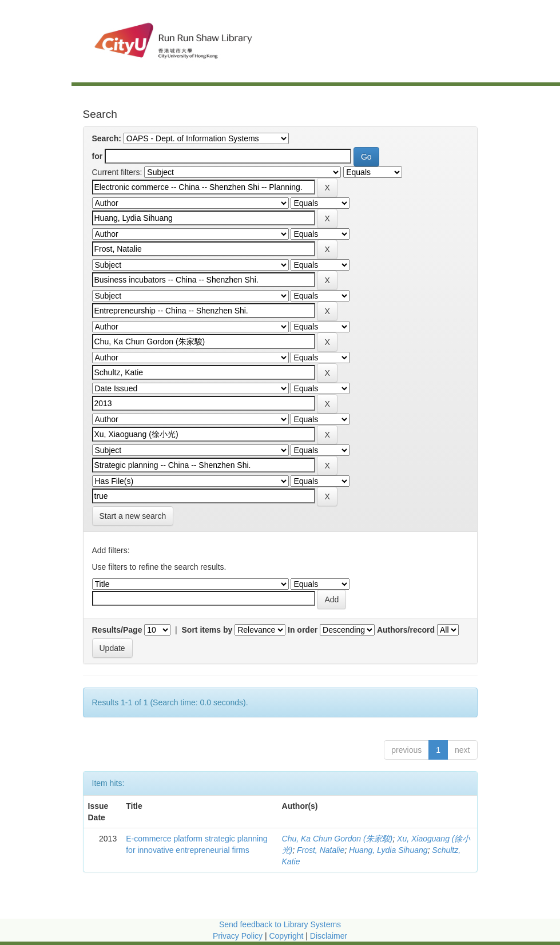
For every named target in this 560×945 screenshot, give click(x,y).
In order (303, 630)
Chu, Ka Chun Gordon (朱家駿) (337, 839)
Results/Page (117, 630)
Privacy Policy (238, 936)
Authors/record (406, 630)
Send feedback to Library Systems (280, 924)
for (98, 156)
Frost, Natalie (321, 850)
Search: (107, 138)
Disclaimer (329, 936)
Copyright (287, 936)
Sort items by (207, 630)
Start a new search (133, 516)
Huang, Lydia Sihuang (388, 850)
